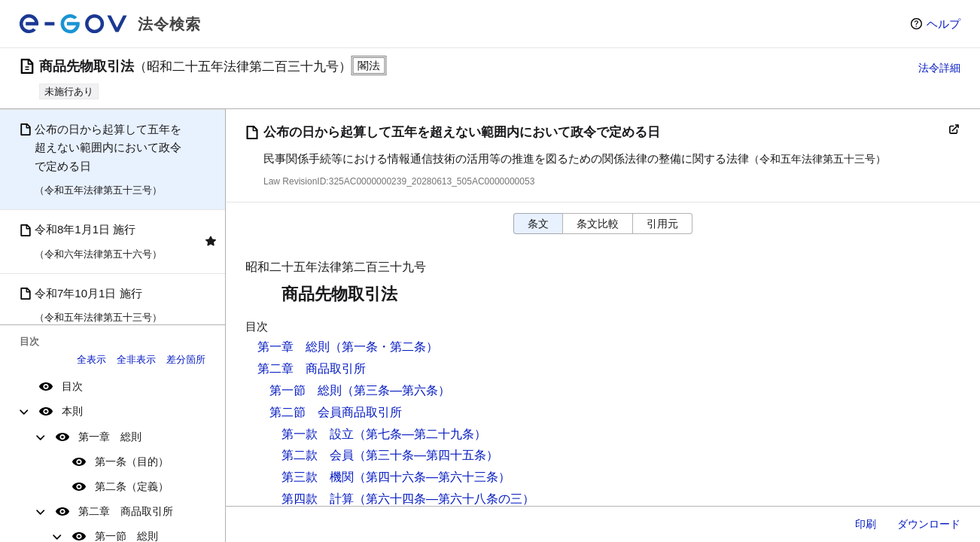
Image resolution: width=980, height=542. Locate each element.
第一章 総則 (110, 437)
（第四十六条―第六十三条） (432, 477)
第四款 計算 (318, 499)
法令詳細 (939, 68)
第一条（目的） (132, 461)
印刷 (866, 524)
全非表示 (136, 359)
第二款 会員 (318, 455)
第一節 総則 (306, 390)
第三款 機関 (318, 477)
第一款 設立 (318, 434)
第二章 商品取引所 (126, 511)
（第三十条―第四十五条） (426, 455)
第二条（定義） (132, 486)
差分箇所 (186, 359)
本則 (72, 411)
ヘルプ (943, 24)
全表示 (91, 359)
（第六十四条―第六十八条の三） (444, 499)
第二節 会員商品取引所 (336, 412)
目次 (72, 386)
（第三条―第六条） (396, 390)
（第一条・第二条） (384, 347)
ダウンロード (929, 524)
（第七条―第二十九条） (420, 434)
